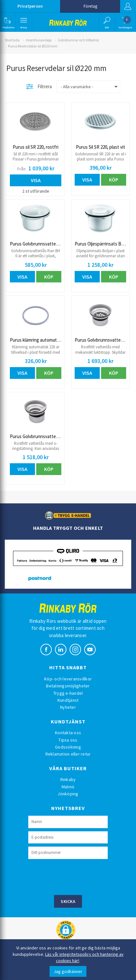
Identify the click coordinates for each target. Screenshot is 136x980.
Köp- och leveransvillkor (68, 679)
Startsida (12, 40)
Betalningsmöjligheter (68, 686)
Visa (36, 180)
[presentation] (77, 876)
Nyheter (68, 707)
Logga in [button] (128, 6)
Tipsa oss (68, 740)
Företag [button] (90, 6)
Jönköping (68, 794)
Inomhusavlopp (39, 40)
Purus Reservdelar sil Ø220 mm (33, 46)
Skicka (68, 901)
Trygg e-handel (68, 693)
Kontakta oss (68, 733)
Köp (114, 180)
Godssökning (68, 747)
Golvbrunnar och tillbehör (78, 40)
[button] (7, 22)
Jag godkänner (68, 971)
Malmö (68, 787)
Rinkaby (68, 779)
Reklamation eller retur (68, 754)
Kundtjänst (68, 700)
